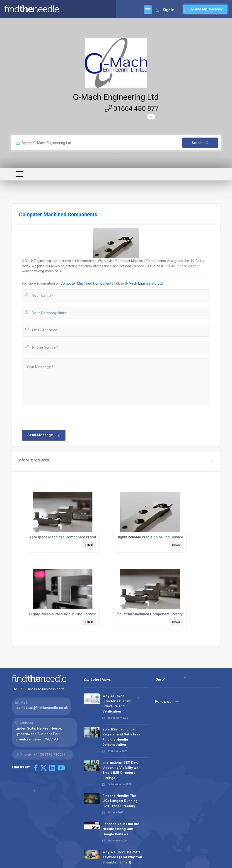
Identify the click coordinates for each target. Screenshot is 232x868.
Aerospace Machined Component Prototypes (67, 537)
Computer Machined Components (87, 283)
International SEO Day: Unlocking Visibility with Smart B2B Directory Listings (121, 770)
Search (200, 143)
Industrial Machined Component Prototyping (153, 614)
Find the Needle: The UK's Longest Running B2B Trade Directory (120, 801)
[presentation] (56, 416)
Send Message (44, 435)
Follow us (167, 702)
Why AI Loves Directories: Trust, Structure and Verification (117, 704)
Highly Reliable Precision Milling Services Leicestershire (163, 537)
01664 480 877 (132, 108)
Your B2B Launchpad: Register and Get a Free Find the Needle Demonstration (121, 737)
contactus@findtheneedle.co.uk (42, 708)
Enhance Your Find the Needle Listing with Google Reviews (121, 829)
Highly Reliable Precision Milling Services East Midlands (76, 614)
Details (89, 545)
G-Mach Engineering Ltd (116, 97)
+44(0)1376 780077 (50, 755)
